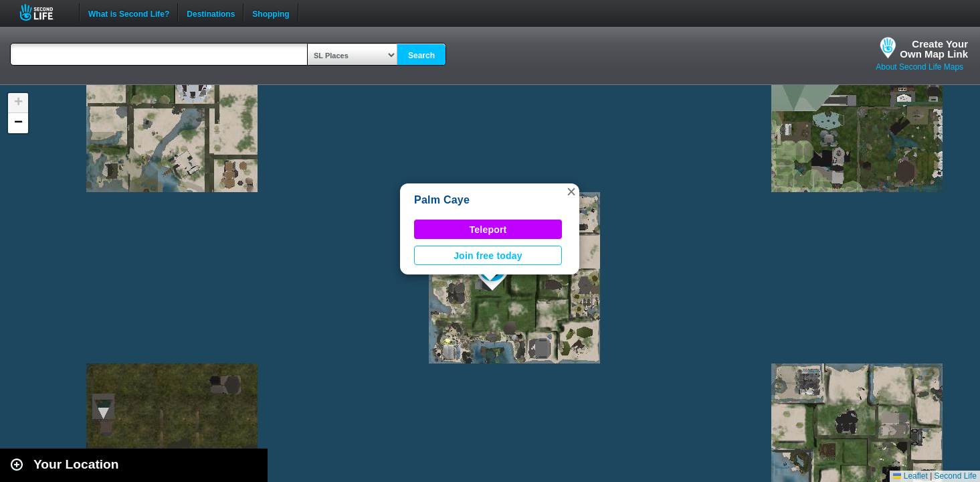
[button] (571, 191)
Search (421, 56)
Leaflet (910, 476)
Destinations (211, 13)
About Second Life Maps (919, 67)
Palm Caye (442, 200)
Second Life (44, 12)
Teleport (488, 230)
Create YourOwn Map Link (934, 49)
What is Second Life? (129, 13)
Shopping (271, 13)
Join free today (488, 256)
